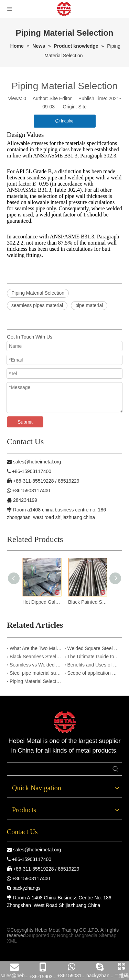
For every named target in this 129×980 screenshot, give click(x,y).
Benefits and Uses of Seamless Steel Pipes (94, 665)
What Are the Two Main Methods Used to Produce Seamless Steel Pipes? (36, 648)
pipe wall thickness (86, 196)
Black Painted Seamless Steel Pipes (88, 602)
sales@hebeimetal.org (37, 850)
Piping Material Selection (38, 293)
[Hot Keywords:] (116, 769)
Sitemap (107, 935)
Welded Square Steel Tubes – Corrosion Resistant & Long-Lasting (94, 648)
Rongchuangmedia (77, 935)
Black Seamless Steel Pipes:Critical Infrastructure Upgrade (36, 657)
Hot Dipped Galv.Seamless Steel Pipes (42, 602)
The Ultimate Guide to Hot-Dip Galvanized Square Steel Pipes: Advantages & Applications (94, 657)
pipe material (89, 305)
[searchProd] (58, 769)
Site (83, 107)
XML (12, 941)
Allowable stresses (28, 143)
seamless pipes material (37, 305)
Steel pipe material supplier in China (36, 673)
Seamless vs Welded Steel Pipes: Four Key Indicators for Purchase (36, 665)
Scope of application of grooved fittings (94, 673)
